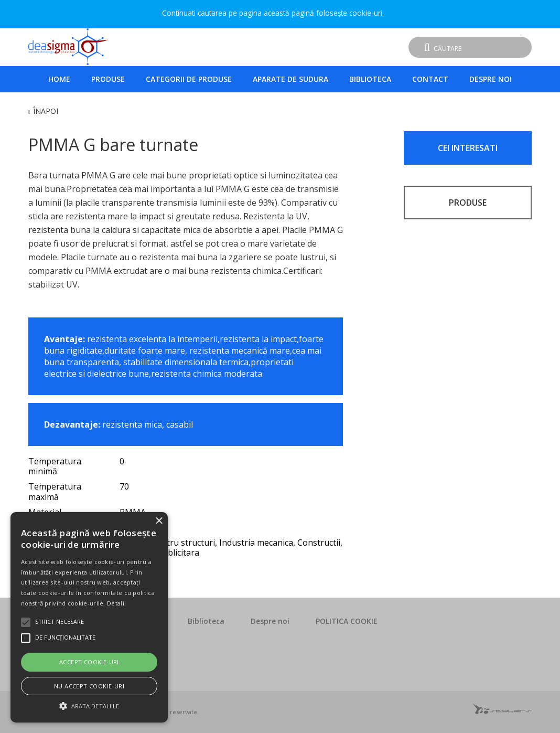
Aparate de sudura (290, 79)
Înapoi (46, 111)
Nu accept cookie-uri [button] (89, 686)
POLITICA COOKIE (347, 621)
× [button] (159, 521)
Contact (430, 79)
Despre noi (491, 79)
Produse (108, 79)
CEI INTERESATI (468, 148)
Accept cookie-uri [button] (89, 662)
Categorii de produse (189, 79)
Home (59, 79)
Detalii (116, 603)
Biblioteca (370, 79)
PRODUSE (468, 203)
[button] (89, 705)
